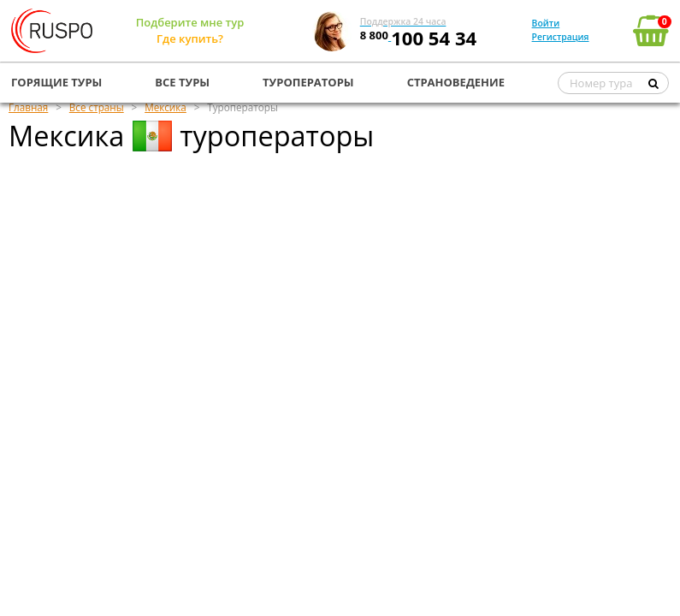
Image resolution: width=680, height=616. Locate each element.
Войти (546, 23)
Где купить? (190, 38)
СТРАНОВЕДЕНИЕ (456, 82)
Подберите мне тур (190, 22)
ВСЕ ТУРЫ (182, 82)
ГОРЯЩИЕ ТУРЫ (56, 82)
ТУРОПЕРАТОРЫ (308, 82)
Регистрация (561, 37)
